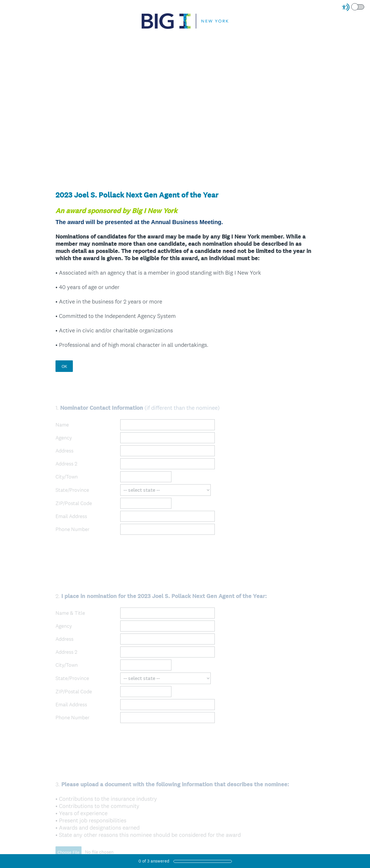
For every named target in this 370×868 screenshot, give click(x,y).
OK (64, 366)
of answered (154, 861)
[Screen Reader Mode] (354, 7)
